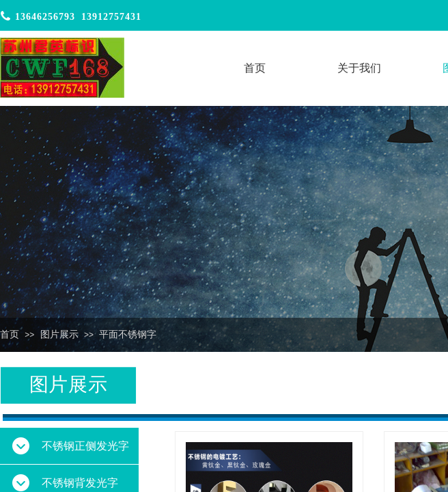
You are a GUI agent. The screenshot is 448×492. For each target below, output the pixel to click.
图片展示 (59, 334)
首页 (10, 334)
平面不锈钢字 (128, 334)
